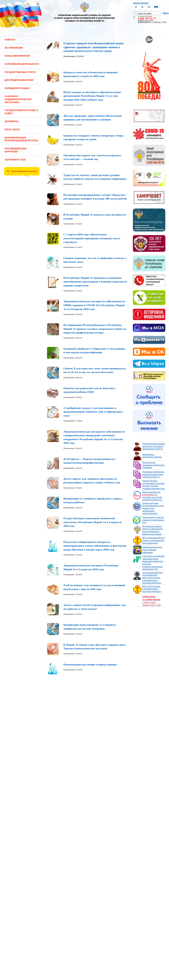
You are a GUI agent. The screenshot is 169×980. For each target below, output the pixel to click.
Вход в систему (141, 3)
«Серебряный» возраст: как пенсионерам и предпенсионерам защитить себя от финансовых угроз (93, 412)
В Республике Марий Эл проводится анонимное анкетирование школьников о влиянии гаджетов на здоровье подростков (95, 282)
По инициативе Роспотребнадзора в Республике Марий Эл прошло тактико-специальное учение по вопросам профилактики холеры (95, 329)
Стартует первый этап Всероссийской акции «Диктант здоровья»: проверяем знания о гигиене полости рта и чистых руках (93, 47)
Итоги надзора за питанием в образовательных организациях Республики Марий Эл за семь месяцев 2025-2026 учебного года (92, 96)
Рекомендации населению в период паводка (90, 664)
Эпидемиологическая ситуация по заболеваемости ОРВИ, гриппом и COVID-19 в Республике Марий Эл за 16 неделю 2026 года (94, 305)
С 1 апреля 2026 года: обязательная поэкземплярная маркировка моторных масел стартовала (92, 238)
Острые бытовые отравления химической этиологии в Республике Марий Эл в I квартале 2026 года (93, 522)
